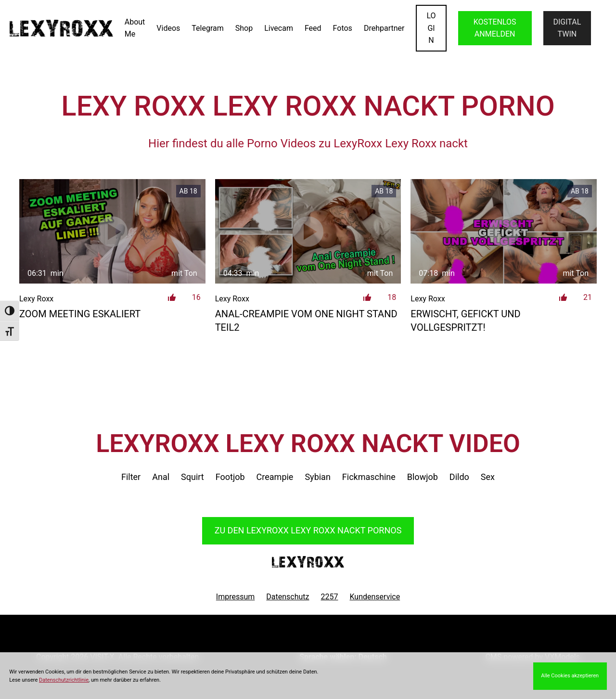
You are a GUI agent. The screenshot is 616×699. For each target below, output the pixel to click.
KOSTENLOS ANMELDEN (495, 28)
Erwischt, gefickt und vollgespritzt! (465, 321)
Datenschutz (288, 597)
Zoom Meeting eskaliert (80, 314)
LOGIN (431, 28)
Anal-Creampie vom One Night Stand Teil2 (306, 321)
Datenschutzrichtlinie (64, 680)
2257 (330, 597)
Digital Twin (567, 28)
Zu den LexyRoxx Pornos (308, 530)
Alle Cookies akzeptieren (570, 676)
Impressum (236, 597)
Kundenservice (375, 597)
